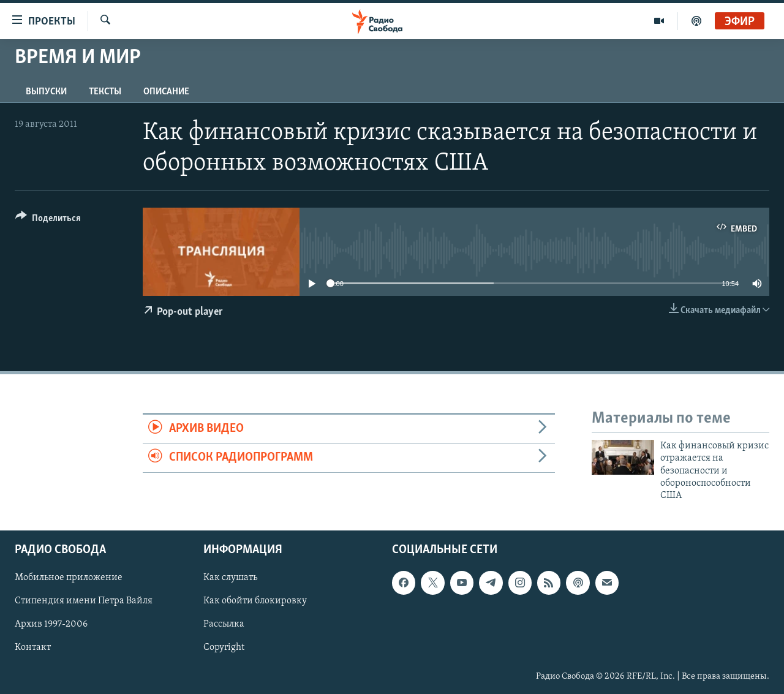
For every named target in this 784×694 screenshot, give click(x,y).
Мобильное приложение (69, 578)
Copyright (224, 647)
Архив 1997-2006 (51, 624)
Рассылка (224, 624)
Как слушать (230, 578)
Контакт (33, 647)
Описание (166, 92)
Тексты (105, 92)
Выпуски (46, 92)
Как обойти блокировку (255, 601)
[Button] (48, 220)
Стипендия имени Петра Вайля (84, 601)
